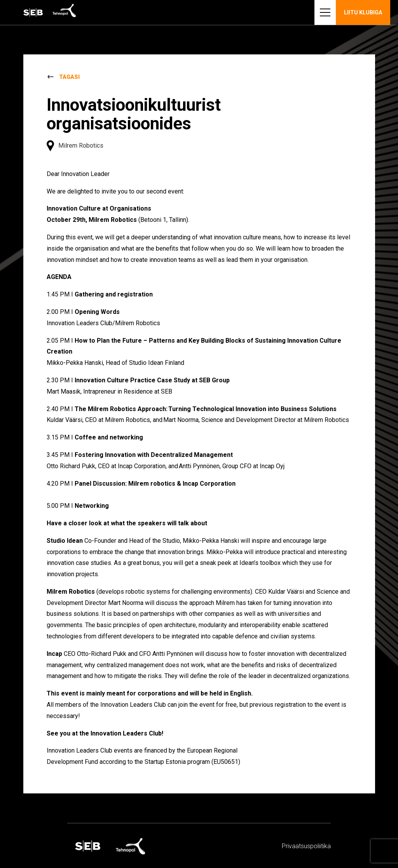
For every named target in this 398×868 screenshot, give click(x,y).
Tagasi (69, 77)
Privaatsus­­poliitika (306, 846)
